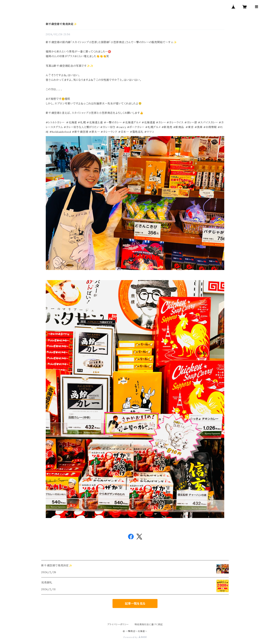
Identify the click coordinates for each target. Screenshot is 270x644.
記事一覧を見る (135, 604)
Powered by (135, 637)
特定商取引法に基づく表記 (149, 624)
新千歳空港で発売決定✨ (61, 24)
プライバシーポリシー (118, 624)
